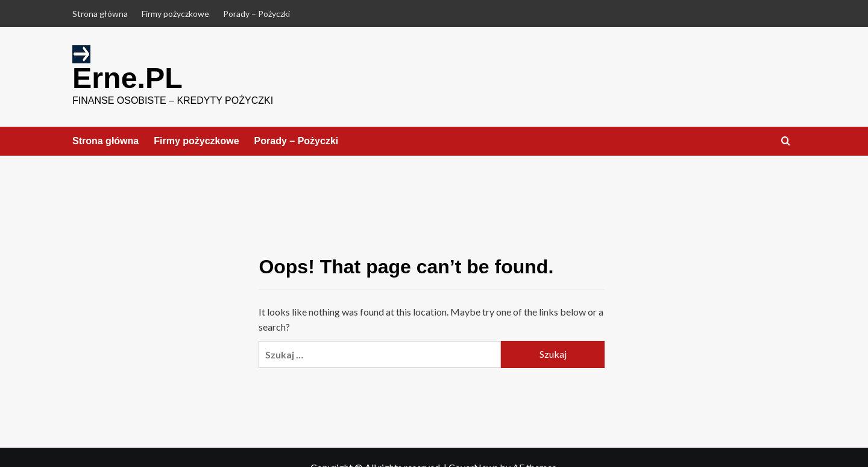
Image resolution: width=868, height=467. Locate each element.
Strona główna (100, 14)
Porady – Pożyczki (256, 14)
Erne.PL (127, 78)
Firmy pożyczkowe (175, 14)
